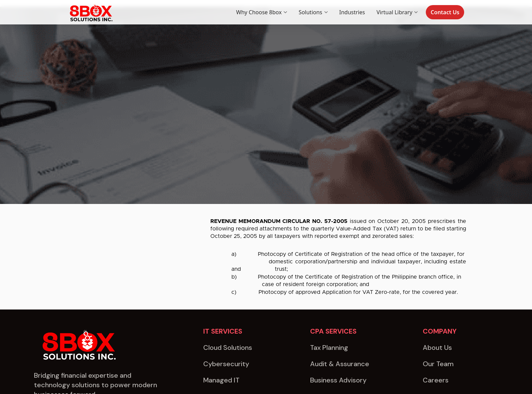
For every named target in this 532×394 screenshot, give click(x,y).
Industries (352, 12)
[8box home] (91, 12)
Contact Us (445, 12)
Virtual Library (397, 12)
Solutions (313, 12)
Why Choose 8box (262, 12)
